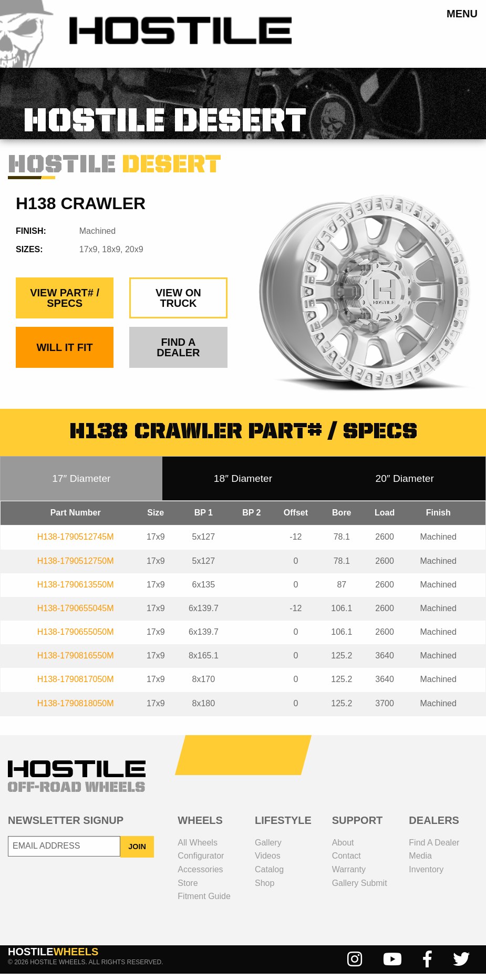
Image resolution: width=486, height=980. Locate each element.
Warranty (349, 876)
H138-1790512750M (76, 567)
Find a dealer (434, 849)
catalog (269, 876)
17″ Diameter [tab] (81, 485)
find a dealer (178, 354)
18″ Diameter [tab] (243, 485)
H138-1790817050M (76, 686)
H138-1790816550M (76, 662)
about (343, 849)
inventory (426, 876)
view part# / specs (65, 305)
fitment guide (204, 902)
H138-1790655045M (76, 615)
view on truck (178, 305)
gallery (268, 849)
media (420, 863)
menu (462, 13)
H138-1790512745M (76, 544)
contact (347, 863)
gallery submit (360, 889)
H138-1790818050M (76, 710)
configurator (201, 863)
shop (265, 889)
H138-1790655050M (76, 638)
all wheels (198, 849)
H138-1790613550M (76, 591)
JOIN (137, 853)
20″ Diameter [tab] (405, 485)
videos (268, 863)
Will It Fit (64, 354)
